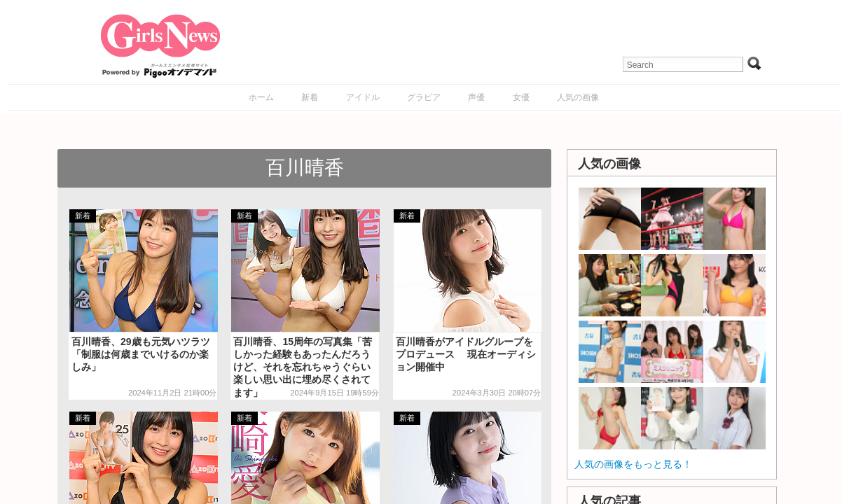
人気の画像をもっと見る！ (633, 464)
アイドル (363, 97)
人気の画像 (578, 97)
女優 (521, 97)
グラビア (424, 97)
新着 (310, 97)
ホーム (261, 97)
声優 (476, 97)
